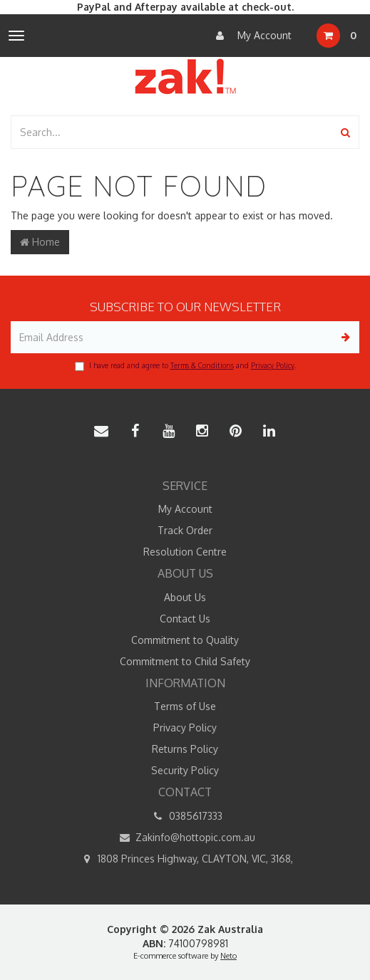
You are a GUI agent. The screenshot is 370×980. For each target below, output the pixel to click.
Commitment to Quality (185, 640)
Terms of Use (185, 706)
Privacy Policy (273, 365)
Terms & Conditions (202, 365)
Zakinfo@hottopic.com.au (185, 838)
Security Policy (185, 770)
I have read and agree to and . (185, 366)
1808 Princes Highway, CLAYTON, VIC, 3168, (185, 859)
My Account (250, 36)
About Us (185, 597)
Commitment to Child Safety (185, 661)
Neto (228, 956)
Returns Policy (185, 749)
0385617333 (185, 816)
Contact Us (185, 619)
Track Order (185, 530)
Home (40, 242)
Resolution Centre (185, 552)
